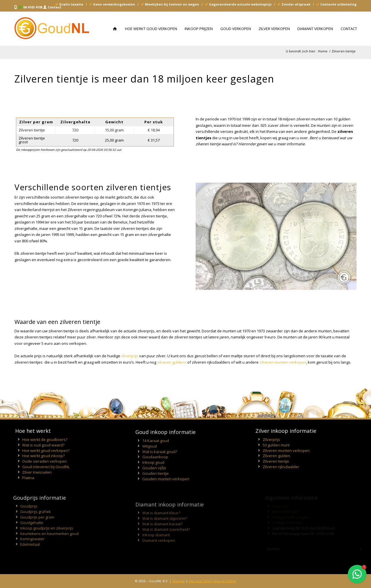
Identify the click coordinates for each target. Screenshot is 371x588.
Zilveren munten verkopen (296, 450)
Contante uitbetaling (338, 4)
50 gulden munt (286, 445)
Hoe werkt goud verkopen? (44, 450)
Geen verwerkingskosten (114, 4)
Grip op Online (225, 581)
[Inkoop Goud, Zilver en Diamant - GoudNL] (52, 29)
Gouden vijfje (154, 480)
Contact (54, 7)
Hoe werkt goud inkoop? (42, 456)
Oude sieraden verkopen (43, 461)
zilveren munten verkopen (283, 362)
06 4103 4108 (33, 7)
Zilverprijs (281, 439)
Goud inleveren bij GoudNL (44, 467)
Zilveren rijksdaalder (290, 467)
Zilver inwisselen (35, 472)
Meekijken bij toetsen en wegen (172, 4)
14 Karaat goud (156, 452)
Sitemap (179, 581)
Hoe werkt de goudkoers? (43, 439)
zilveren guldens (172, 362)
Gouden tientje (156, 485)
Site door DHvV (200, 581)
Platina (26, 478)
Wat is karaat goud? (160, 463)
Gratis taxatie (71, 4)
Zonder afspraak (296, 4)
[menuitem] (69, 4)
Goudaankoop (155, 469)
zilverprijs (130, 356)
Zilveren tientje (285, 461)
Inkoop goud (153, 474)
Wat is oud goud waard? (41, 445)
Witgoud (150, 458)
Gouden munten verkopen (166, 490)
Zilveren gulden (286, 456)
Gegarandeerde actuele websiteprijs (240, 4)
